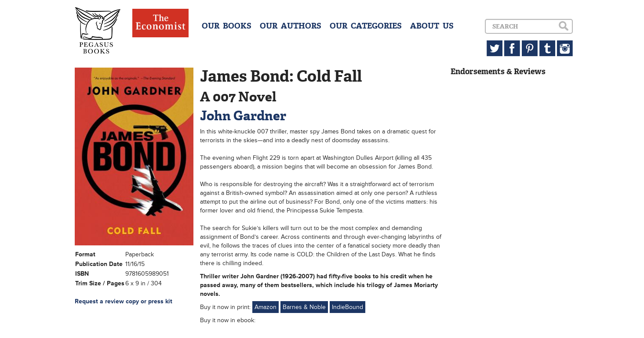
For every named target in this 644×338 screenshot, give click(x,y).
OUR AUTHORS (291, 26)
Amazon (266, 307)
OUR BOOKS (227, 26)
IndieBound (347, 307)
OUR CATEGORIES (366, 26)
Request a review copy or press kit (124, 301)
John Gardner (243, 116)
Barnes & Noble (304, 307)
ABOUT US (432, 26)
